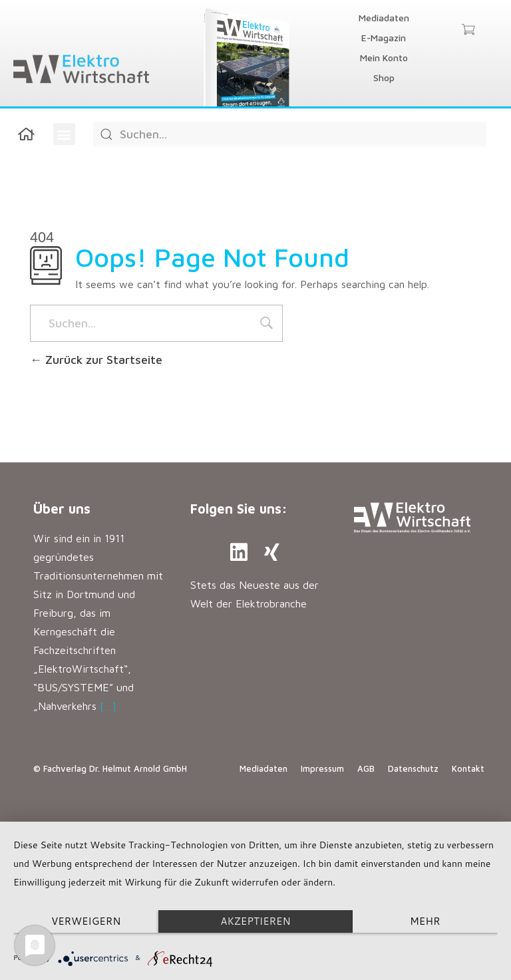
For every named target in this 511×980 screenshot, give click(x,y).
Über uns (62, 509)
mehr (425, 921)
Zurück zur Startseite (96, 360)
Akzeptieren (255, 921)
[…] (108, 706)
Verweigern (86, 921)
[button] (64, 134)
